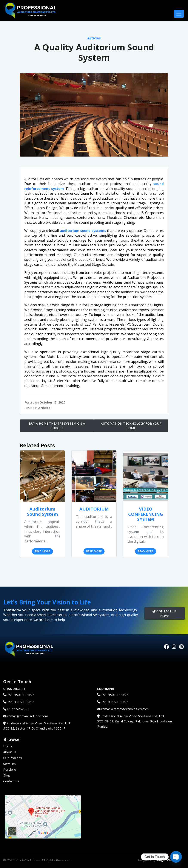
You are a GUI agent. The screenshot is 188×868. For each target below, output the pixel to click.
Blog (7, 775)
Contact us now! (164, 613)
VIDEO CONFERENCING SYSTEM (146, 514)
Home (8, 746)
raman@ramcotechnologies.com (125, 709)
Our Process (13, 758)
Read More (42, 551)
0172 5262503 (18, 709)
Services (9, 764)
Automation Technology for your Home (131, 426)
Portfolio (10, 769)
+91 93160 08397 (21, 702)
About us (10, 752)
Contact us (11, 781)
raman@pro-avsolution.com (28, 716)
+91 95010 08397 (21, 695)
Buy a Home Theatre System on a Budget (57, 426)
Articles (94, 38)
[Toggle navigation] (179, 14)
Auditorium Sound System (42, 512)
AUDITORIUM (94, 509)
